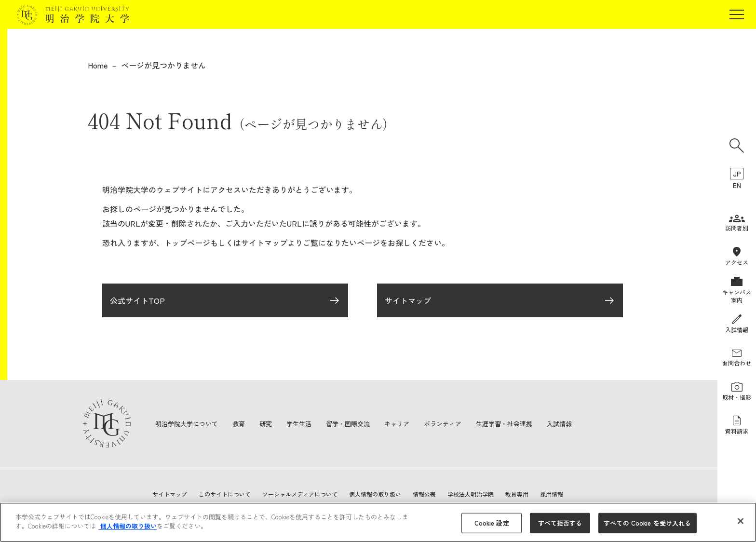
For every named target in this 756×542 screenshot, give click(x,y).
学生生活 (307, 423)
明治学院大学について (189, 423)
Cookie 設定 (492, 523)
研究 (272, 423)
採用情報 (552, 494)
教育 (244, 423)
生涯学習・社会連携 (523, 423)
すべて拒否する (560, 523)
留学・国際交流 (358, 423)
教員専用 (517, 494)
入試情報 (581, 423)
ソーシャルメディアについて (300, 494)
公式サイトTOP (137, 303)
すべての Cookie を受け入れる (647, 523)
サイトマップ (408, 303)
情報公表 (424, 494)
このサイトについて (225, 494)
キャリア (410, 423)
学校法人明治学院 (471, 494)
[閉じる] (741, 521)
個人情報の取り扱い (375, 494)
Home (98, 65)
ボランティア (458, 423)
